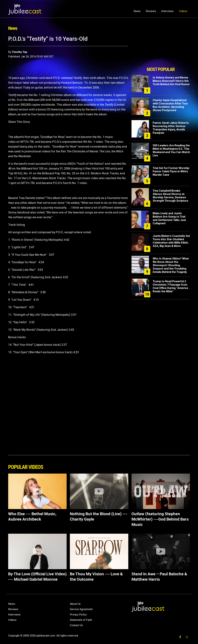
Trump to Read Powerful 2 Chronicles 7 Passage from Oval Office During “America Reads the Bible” (170, 286)
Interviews (167, 11)
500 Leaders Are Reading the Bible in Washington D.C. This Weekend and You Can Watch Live (171, 150)
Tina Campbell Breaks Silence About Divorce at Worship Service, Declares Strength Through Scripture (170, 196)
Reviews (151, 11)
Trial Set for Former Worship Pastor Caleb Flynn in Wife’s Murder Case (171, 171)
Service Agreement (81, 609)
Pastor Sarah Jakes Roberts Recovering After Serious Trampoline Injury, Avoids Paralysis (171, 128)
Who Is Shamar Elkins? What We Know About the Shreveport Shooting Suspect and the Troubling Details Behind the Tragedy (171, 265)
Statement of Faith (81, 620)
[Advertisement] (161, 50)
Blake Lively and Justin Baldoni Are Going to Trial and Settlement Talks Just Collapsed (169, 218)
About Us (75, 604)
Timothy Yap (19, 52)
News (137, 11)
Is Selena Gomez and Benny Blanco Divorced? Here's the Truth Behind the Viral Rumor (171, 81)
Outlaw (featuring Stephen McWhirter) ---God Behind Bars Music (160, 519)
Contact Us (76, 625)
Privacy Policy (78, 615)
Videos (183, 11)
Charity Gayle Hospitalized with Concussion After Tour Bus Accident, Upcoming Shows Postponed (170, 105)
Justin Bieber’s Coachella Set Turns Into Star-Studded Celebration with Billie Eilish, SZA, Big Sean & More (171, 241)
